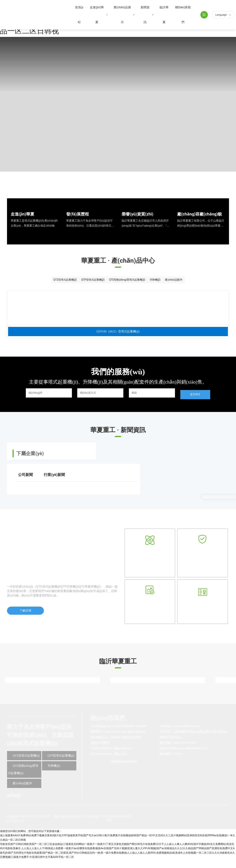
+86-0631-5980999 (120, 746)
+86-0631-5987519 (101, 757)
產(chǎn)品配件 (204, 282)
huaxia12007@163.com (187, 735)
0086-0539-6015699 (185, 752)
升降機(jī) (172, 282)
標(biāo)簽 (18, 830)
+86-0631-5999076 (101, 763)
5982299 (137, 746)
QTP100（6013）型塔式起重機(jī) (118, 339)
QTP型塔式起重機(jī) (78, 282)
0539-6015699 (121, 735)
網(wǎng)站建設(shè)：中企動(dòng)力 (78, 825)
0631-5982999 (138, 735)
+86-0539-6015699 (115, 741)
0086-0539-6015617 (196, 757)
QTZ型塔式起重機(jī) (35, 282)
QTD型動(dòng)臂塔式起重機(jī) (129, 282)
